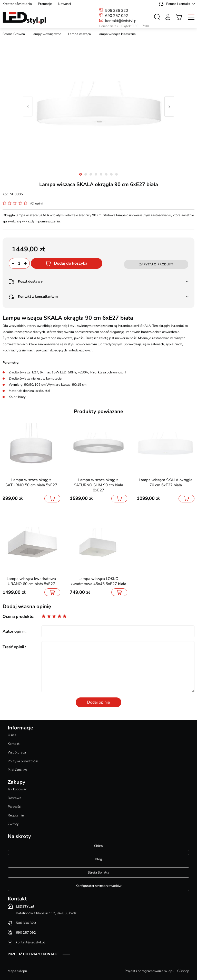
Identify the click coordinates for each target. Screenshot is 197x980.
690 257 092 (117, 16)
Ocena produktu (18, 617)
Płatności (14, 807)
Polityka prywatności (23, 761)
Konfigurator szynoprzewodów (99, 886)
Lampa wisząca (79, 34)
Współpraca (17, 752)
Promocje (45, 4)
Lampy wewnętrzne (46, 34)
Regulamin (16, 815)
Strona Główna (14, 34)
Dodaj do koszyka (71, 263)
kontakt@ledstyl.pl (121, 21)
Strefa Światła (98, 873)
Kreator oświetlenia (17, 4)
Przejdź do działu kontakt (33, 954)
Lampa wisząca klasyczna (117, 34)
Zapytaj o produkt (156, 264)
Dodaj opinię (98, 702)
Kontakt (14, 744)
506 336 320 (117, 10)
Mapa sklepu (17, 971)
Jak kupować (17, 789)
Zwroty (13, 824)
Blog (98, 859)
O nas (12, 735)
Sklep (98, 846)
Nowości (64, 4)
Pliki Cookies (17, 770)
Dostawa (14, 798)
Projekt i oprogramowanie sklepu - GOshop (157, 971)
